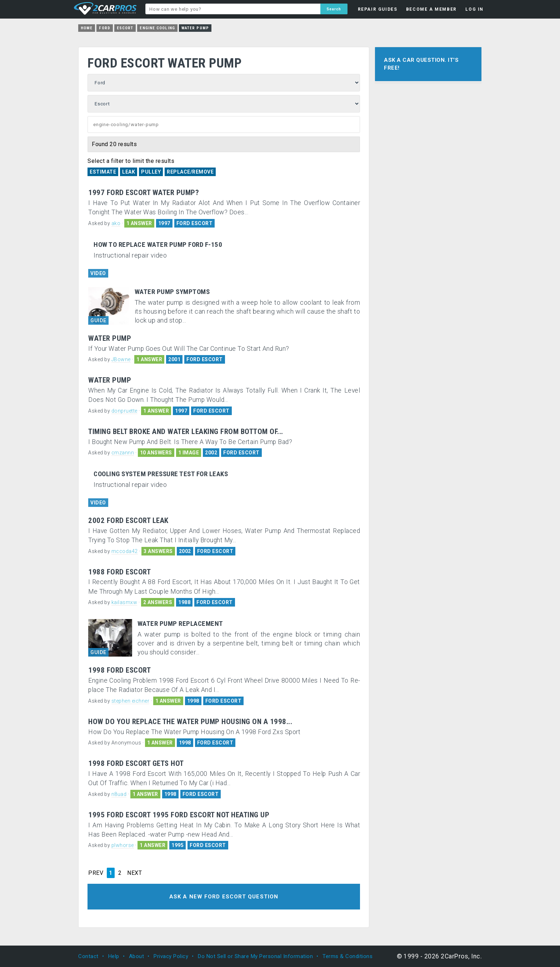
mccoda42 (125, 551)
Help (114, 956)
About (137, 956)
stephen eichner (131, 701)
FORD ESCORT (195, 223)
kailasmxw (124, 602)
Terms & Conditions (347, 956)
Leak (129, 172)
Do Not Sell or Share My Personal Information (255, 956)
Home (87, 28)
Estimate (103, 172)
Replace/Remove (190, 172)
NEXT (134, 873)
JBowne (121, 359)
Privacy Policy (171, 956)
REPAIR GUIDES (378, 9)
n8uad (119, 794)
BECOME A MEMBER (431, 9)
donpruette (124, 411)
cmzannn (123, 453)
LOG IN (474, 9)
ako (116, 223)
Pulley (151, 172)
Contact (88, 956)
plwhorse (123, 845)
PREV (96, 873)
